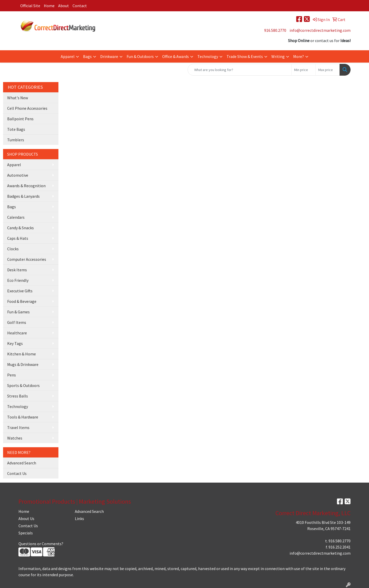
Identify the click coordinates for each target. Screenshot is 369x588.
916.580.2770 (275, 30)
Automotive (18, 175)
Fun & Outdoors (140, 56)
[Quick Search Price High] (328, 70)
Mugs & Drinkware (23, 364)
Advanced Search (22, 463)
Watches (15, 438)
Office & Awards (176, 56)
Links (79, 519)
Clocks (13, 249)
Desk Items (17, 270)
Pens (12, 375)
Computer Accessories (27, 259)
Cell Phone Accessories (27, 108)
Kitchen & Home (22, 354)
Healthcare (17, 333)
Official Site (30, 6)
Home (49, 6)
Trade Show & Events (245, 56)
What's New (18, 98)
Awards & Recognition (26, 186)
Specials (26, 533)
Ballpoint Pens (20, 119)
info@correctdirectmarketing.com (320, 30)
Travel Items (18, 427)
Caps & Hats (18, 238)
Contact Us (17, 473)
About (64, 6)
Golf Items (17, 322)
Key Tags (15, 343)
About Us (26, 519)
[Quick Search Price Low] (304, 70)
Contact (80, 6)
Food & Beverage (22, 301)
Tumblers (16, 140)
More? (299, 56)
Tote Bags (16, 129)
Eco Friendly (18, 280)
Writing (278, 56)
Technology (208, 56)
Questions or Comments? (41, 544)
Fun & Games (18, 312)
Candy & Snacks (20, 228)
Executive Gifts (20, 291)
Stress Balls (18, 396)
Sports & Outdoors (23, 385)
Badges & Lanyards (23, 196)
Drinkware (109, 56)
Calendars (16, 217)
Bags (87, 56)
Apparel (68, 56)
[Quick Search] (240, 70)
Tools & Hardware (23, 417)
